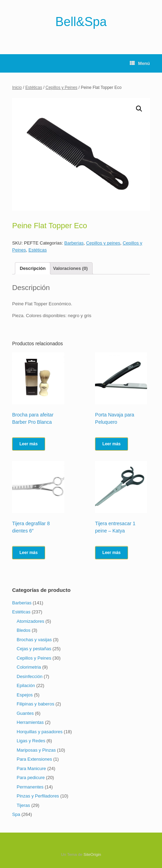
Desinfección (29, 676)
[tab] (33, 268)
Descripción (33, 268)
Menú (140, 63)
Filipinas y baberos (35, 704)
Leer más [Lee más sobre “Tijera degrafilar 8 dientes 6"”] (29, 553)
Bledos (24, 630)
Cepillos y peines (103, 243)
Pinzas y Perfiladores (38, 796)
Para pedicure (31, 778)
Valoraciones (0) (70, 268)
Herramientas (30, 722)
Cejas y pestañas (34, 649)
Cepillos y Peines (61, 88)
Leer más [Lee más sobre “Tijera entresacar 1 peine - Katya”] (112, 553)
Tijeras (23, 805)
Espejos (25, 695)
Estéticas (34, 88)
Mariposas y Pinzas (36, 750)
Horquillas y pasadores (40, 732)
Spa (16, 814)
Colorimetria (29, 667)
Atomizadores (30, 621)
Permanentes (30, 787)
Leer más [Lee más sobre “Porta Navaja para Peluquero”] (112, 444)
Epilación (26, 685)
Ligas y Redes (31, 741)
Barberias (74, 243)
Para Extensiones (34, 759)
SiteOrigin (92, 854)
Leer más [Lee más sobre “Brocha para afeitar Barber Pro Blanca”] (29, 444)
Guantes (25, 713)
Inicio (17, 88)
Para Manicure (31, 768)
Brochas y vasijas (34, 640)
